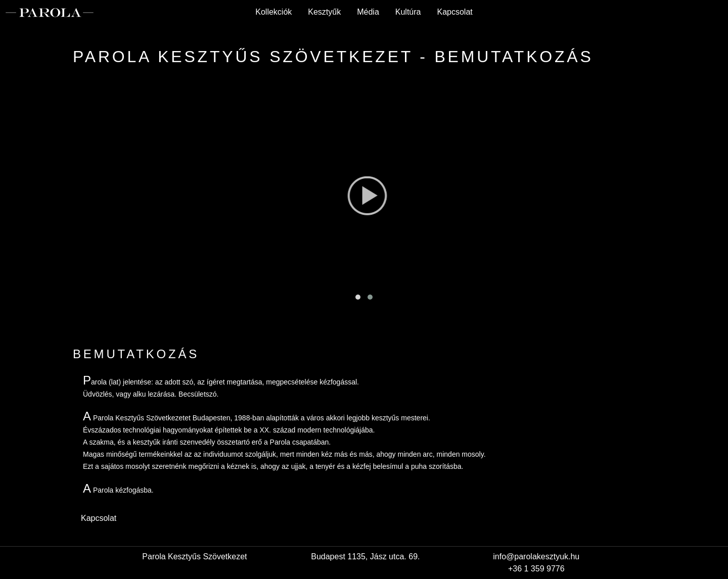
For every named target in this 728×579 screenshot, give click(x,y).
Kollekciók (274, 12)
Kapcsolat (454, 12)
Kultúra (408, 12)
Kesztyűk (324, 12)
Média (368, 12)
